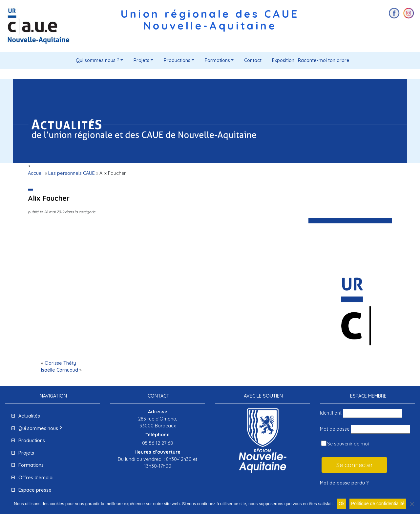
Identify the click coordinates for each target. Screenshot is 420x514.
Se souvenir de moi (345, 444)
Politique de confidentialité (378, 504)
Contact (253, 60)
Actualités (29, 416)
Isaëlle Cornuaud (60, 370)
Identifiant (331, 413)
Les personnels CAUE (72, 173)
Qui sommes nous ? (98, 60)
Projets (141, 60)
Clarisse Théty (60, 363)
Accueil (36, 173)
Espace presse (35, 490)
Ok (342, 504)
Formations (217, 60)
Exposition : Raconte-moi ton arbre (311, 60)
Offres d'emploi (36, 478)
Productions (177, 60)
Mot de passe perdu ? (344, 483)
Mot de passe (335, 429)
